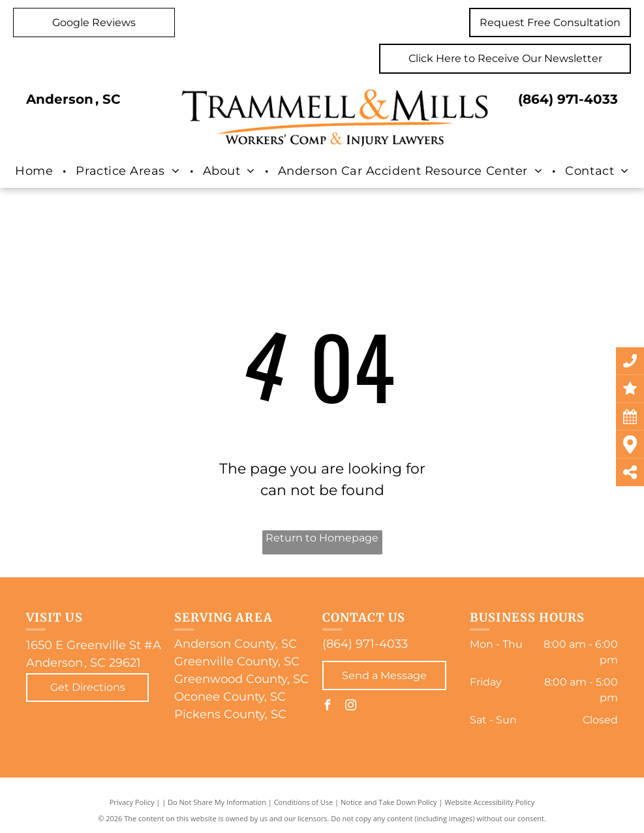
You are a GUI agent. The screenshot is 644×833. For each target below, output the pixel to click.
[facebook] (328, 707)
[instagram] (351, 707)
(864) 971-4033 (568, 99)
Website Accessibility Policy (489, 802)
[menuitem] (36, 171)
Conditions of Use (304, 802)
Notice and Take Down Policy (389, 802)
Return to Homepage (322, 538)
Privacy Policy (132, 802)
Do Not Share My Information (217, 802)
